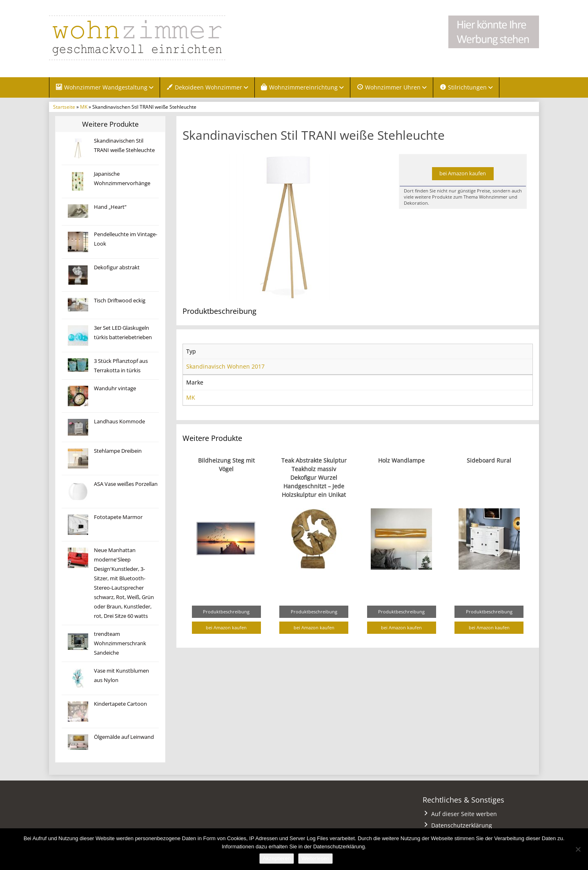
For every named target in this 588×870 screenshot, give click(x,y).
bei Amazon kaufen (463, 173)
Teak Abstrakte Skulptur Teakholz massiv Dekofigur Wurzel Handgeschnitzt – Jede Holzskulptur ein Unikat (314, 477)
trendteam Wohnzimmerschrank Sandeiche (120, 643)
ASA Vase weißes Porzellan (126, 484)
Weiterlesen (315, 858)
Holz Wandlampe (401, 460)
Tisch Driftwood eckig (120, 301)
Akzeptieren (277, 858)
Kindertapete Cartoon (120, 704)
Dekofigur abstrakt (117, 267)
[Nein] (578, 849)
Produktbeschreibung (226, 612)
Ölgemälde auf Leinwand (124, 737)
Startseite (64, 107)
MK (84, 107)
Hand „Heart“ (110, 207)
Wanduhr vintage (115, 388)
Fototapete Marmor (118, 517)
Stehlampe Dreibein (118, 451)
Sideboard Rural (489, 460)
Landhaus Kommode (119, 422)
